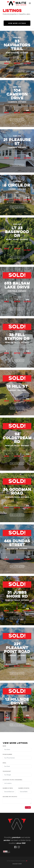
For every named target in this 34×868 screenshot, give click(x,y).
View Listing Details (17, 71)
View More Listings (17, 23)
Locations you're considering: (13, 780)
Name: (5, 746)
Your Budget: (7, 771)
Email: (5, 763)
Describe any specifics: (10, 797)
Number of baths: (24, 788)
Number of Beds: (8, 788)
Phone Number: (8, 754)
